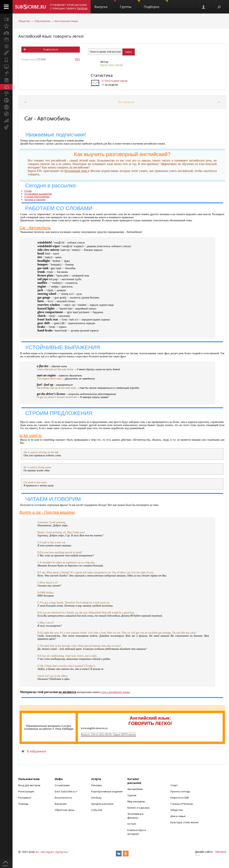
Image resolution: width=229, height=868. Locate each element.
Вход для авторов (29, 785)
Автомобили (135, 789)
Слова (28, 191)
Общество (24, 21)
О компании (62, 785)
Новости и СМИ (180, 798)
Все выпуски (126, 102)
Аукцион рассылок (102, 804)
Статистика (102, 75)
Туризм (132, 795)
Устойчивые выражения (38, 194)
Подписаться (51, 49)
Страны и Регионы (182, 804)
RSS (77, 59)
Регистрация (26, 791)
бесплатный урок (76, 171)
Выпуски (105, 4)
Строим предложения (37, 197)
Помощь (23, 804)
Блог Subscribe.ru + (66, 791)
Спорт (174, 785)
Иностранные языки (66, 21)
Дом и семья (178, 816)
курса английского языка (116, 692)
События (97, 810)
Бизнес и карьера (138, 808)
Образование (42, 21)
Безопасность (63, 798)
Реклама (96, 785)
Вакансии (61, 804)
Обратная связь (65, 810)
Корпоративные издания (107, 791)
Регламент (25, 798)
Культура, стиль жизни (184, 822)
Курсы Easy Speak (111, 65)
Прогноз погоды (180, 791)
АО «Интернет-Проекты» (52, 852)
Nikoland (221, 852)
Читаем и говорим (35, 200)
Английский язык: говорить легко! (51, 36)
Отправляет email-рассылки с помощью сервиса (69, 6)
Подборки (156, 4)
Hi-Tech (132, 824)
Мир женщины (136, 801)
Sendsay (96, 798)
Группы (130, 4)
